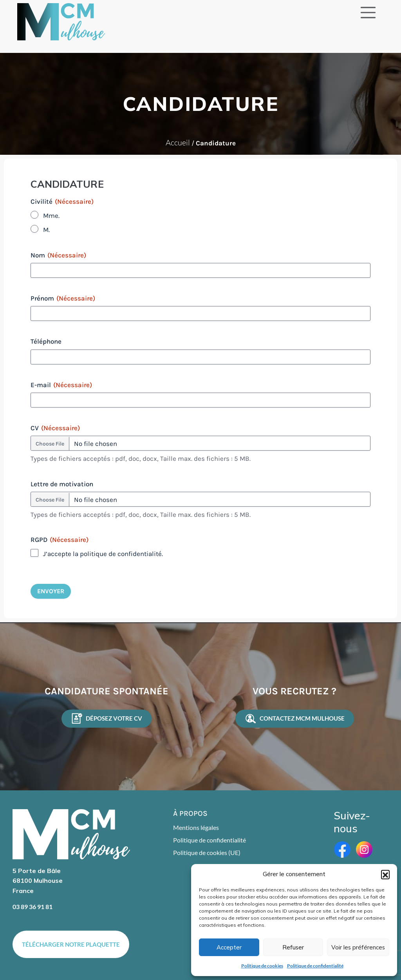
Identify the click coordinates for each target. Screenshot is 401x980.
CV (55, 428)
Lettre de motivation (62, 484)
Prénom (63, 298)
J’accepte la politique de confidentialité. (103, 554)
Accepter (229, 947)
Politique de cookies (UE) (207, 852)
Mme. (51, 216)
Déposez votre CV (107, 719)
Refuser (293, 947)
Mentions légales (196, 827)
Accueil (178, 142)
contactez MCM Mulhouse (295, 719)
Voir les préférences (358, 947)
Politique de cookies (262, 966)
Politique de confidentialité (315, 966)
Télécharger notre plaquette (71, 944)
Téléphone (46, 341)
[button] (385, 874)
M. (46, 230)
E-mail (61, 385)
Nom (58, 255)
